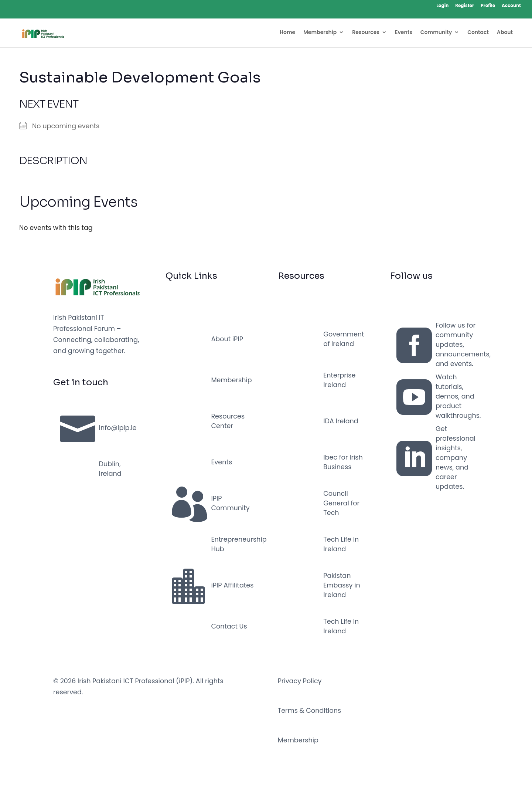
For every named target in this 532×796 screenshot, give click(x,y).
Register (465, 6)
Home (287, 33)
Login (442, 6)
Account (511, 6)
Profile (488, 6)
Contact (478, 33)
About (505, 33)
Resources (366, 33)
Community (436, 33)
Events (404, 33)
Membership (320, 33)
